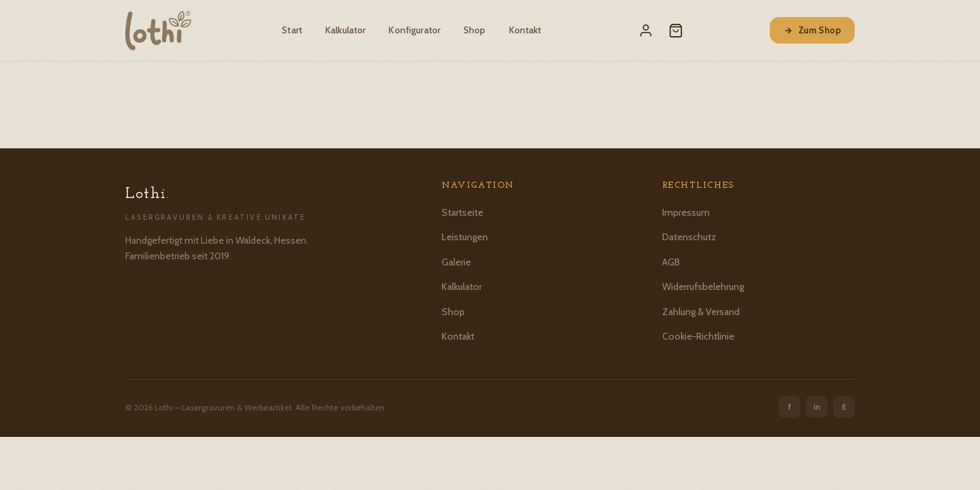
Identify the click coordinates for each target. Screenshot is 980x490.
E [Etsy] (844, 407)
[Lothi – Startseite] (158, 31)
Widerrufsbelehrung (703, 287)
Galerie (456, 262)
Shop (475, 30)
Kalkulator (345, 30)
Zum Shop (812, 30)
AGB (671, 262)
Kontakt (525, 30)
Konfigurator (414, 30)
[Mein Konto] (646, 31)
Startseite (462, 212)
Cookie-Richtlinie (698, 336)
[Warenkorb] (676, 31)
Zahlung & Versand (701, 312)
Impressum (686, 212)
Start (292, 30)
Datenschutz (689, 237)
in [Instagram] (817, 407)
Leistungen (465, 237)
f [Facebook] (790, 407)
